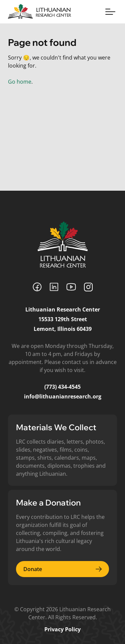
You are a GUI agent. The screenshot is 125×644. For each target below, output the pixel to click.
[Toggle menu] (110, 12)
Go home (20, 82)
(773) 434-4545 (62, 387)
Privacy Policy (62, 629)
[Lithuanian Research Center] (63, 245)
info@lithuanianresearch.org (63, 396)
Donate (62, 569)
